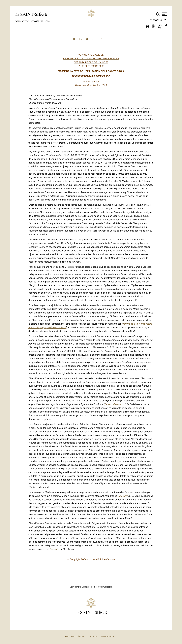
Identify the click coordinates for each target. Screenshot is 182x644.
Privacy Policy (108, 636)
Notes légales (78, 636)
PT (107, 39)
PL (102, 39)
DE (75, 39)
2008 (47, 21)
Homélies (37, 21)
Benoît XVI (23, 21)
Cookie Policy (93, 636)
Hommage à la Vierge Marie (137, 324)
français (156, 21)
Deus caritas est (113, 404)
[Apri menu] (164, 14)
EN (81, 39)
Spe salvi (123, 496)
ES (86, 39)
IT (97, 39)
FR (92, 39)
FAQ (67, 636)
